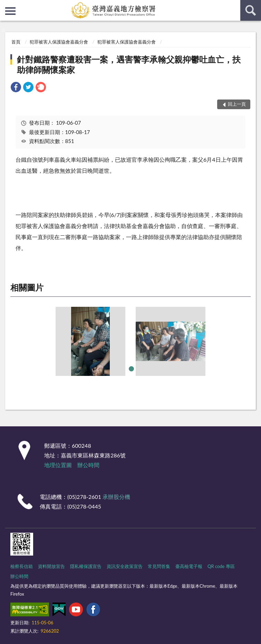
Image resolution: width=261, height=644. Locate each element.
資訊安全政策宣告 (125, 566)
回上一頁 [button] (237, 104)
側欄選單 (10, 11)
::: (6, 5)
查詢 (251, 10)
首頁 (16, 42)
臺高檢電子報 (189, 566)
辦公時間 (88, 465)
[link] (16, 88)
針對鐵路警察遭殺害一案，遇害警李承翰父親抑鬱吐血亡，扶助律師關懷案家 (129, 64)
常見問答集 (159, 566)
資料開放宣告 (51, 566)
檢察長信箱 (22, 566)
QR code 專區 (221, 566)
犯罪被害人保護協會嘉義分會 (59, 42)
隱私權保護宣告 (86, 566)
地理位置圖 (58, 465)
